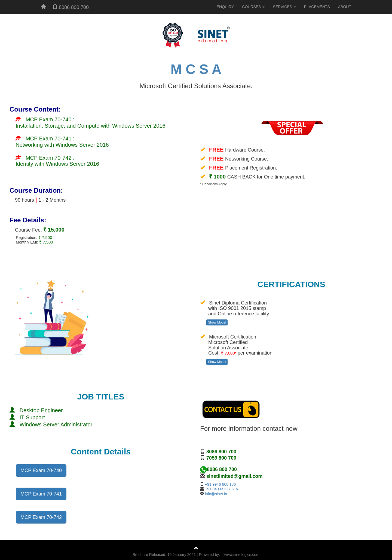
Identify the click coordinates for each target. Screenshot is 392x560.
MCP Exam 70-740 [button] (41, 470)
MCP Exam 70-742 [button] (41, 517)
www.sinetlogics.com (242, 555)
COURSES (253, 7)
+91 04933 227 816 (221, 489)
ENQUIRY (225, 7)
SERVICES (284, 7)
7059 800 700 (221, 458)
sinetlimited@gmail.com (235, 476)
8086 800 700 (71, 7)
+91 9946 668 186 (220, 484)
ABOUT (345, 7)
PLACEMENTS (317, 7)
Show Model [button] (217, 322)
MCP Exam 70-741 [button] (41, 494)
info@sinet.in (216, 494)
